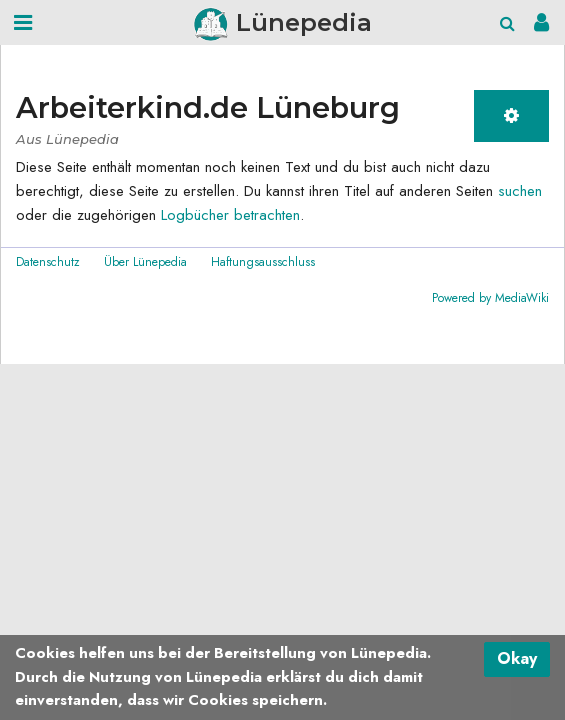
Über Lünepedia (145, 262)
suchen (520, 191)
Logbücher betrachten (230, 215)
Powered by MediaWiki (490, 298)
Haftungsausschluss (263, 262)
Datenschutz (48, 262)
